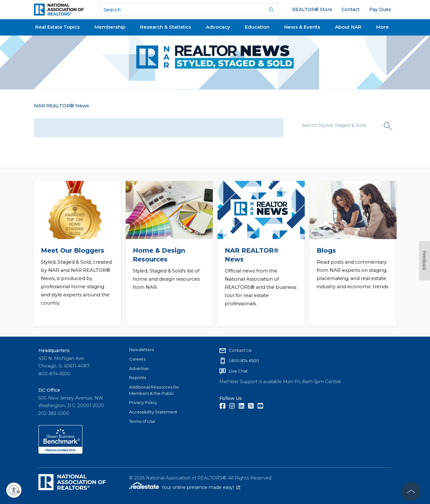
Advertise (139, 368)
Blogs (326, 250)
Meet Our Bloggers (72, 250)
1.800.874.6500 (244, 361)
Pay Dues (380, 9)
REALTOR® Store (312, 9)
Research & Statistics (166, 27)
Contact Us (240, 350)
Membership (110, 27)
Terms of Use (142, 421)
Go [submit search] (271, 10)
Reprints (138, 378)
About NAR (348, 27)
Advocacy (218, 27)
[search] (189, 10)
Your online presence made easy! (201, 487)
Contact (351, 9)
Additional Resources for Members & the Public (154, 390)
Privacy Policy (143, 402)
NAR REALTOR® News (62, 106)
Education (257, 27)
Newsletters (141, 350)
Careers (137, 359)
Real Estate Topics (57, 27)
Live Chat (238, 371)
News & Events (302, 27)
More (382, 27)
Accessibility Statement (153, 412)
